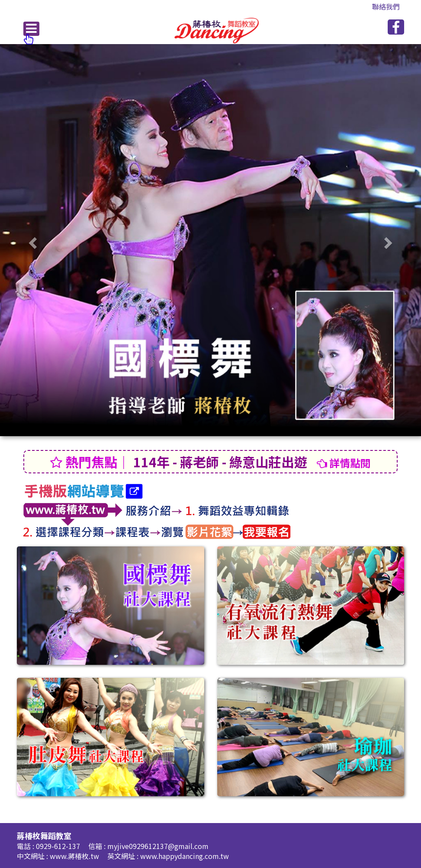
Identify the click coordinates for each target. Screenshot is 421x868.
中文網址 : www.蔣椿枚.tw (59, 856)
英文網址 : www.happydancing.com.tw (168, 856)
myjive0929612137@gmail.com (158, 846)
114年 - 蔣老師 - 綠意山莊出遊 (210, 462)
